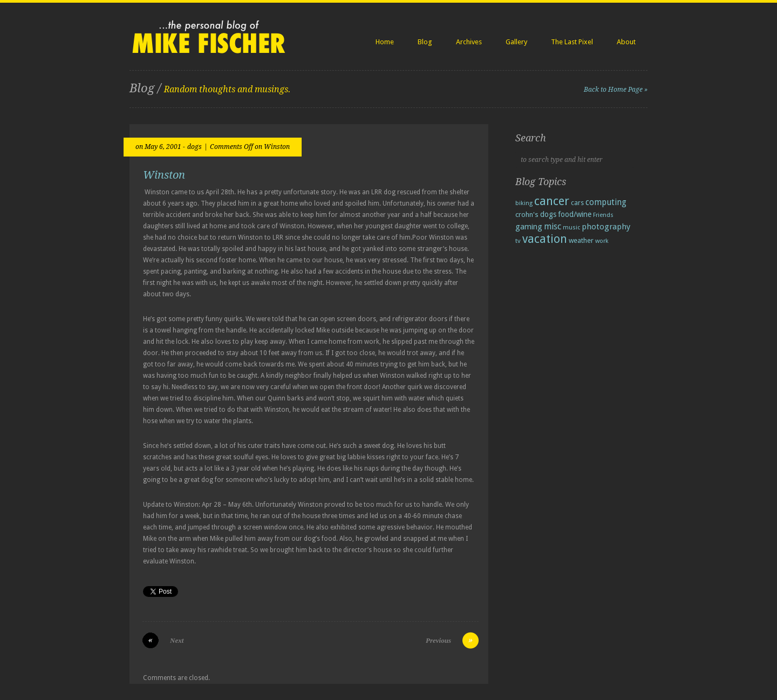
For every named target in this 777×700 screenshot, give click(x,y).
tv (518, 241)
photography (606, 227)
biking (524, 203)
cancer (552, 201)
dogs (195, 147)
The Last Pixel (572, 42)
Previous (438, 640)
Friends (603, 215)
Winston (164, 175)
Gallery (516, 42)
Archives (469, 42)
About (626, 42)
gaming (529, 227)
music (571, 227)
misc (553, 226)
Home (385, 42)
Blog (425, 42)
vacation (545, 239)
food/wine (575, 214)
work (602, 241)
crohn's (527, 215)
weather (581, 240)
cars (577, 203)
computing (606, 202)
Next (177, 640)
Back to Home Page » (616, 90)
